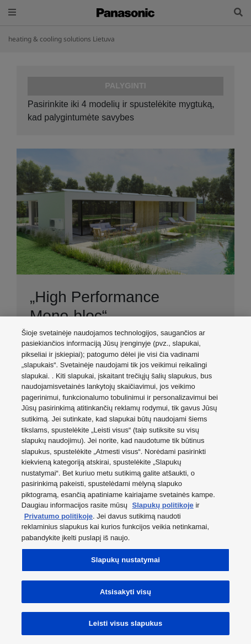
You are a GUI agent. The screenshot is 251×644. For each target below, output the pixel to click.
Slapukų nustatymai (126, 560)
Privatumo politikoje (58, 516)
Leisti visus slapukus (126, 623)
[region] (126, 480)
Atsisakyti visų (126, 592)
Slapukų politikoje (163, 505)
